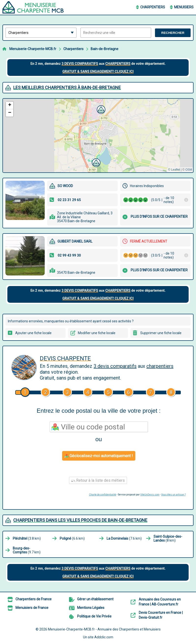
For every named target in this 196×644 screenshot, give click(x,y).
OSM (189, 170)
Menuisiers (184, 7)
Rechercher (173, 33)
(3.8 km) (27, 538)
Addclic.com (104, 637)
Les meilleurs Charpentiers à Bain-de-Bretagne (67, 88)
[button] (100, 109)
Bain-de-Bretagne (105, 49)
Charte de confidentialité (103, 495)
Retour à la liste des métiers (98, 480)
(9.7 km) (27, 550)
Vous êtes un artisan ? (173, 495)
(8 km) (168, 538)
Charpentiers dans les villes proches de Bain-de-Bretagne (80, 520)
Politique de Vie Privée (94, 616)
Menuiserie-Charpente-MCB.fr (33, 49)
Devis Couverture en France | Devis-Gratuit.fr (161, 615)
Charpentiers (153, 7)
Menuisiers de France (32, 608)
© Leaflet (174, 170)
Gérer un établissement (95, 599)
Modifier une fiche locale (97, 333)
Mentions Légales (91, 608)
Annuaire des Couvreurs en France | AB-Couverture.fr (160, 602)
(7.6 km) (124, 538)
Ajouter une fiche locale (33, 333)
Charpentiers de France (34, 599)
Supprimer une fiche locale (161, 333)
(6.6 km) (72, 538)
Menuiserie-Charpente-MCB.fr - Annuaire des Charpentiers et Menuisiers (104, 629)
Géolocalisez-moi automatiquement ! (99, 456)
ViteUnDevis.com (150, 495)
